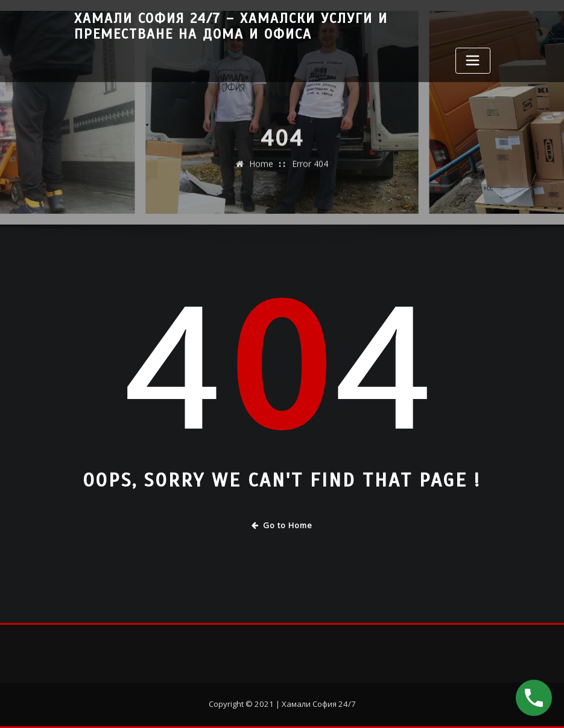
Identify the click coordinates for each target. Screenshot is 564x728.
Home (261, 173)
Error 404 (310, 173)
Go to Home (282, 525)
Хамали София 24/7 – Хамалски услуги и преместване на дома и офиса (231, 27)
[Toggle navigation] (473, 61)
